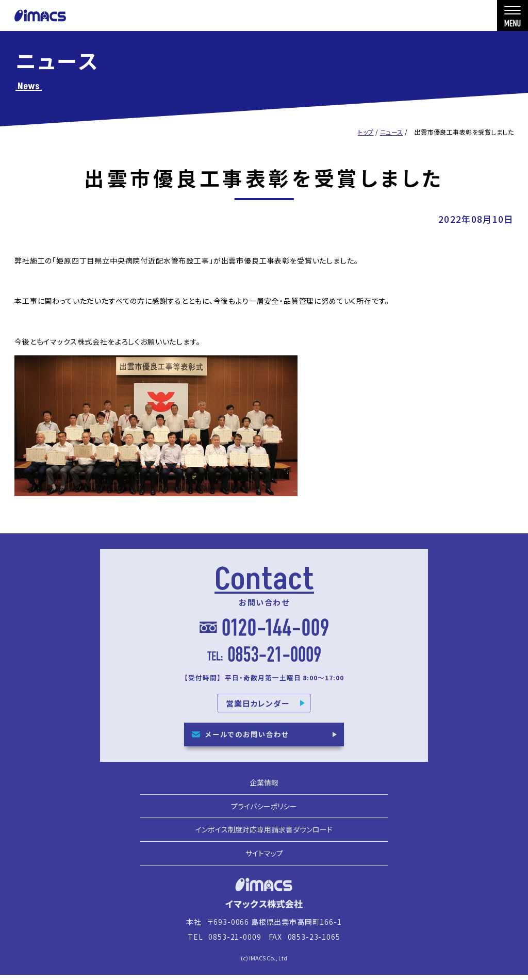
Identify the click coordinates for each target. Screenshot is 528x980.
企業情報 (264, 792)
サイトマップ (264, 863)
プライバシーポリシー (264, 816)
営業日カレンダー (258, 708)
